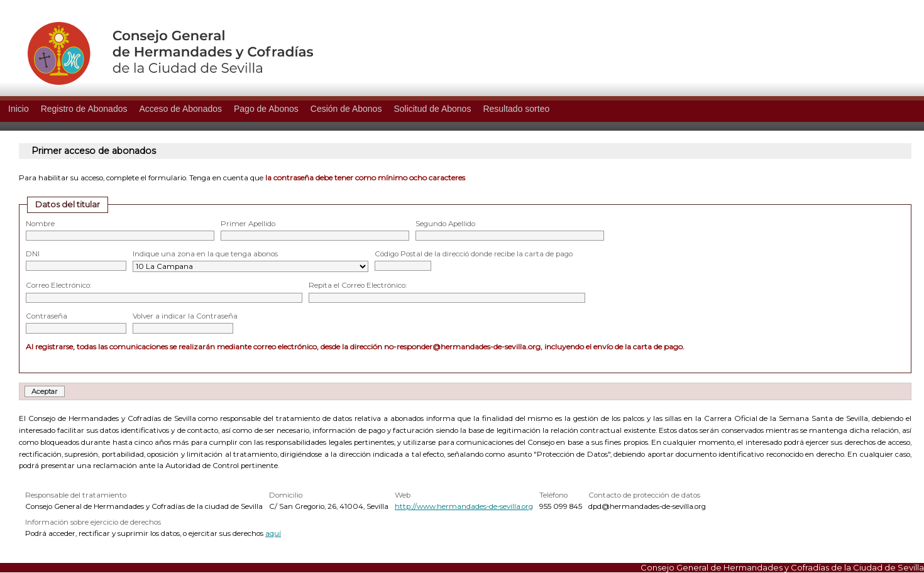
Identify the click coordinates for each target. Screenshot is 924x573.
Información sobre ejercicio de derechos (93, 522)
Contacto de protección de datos (644, 495)
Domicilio (286, 495)
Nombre (40, 224)
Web (403, 495)
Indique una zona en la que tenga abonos (205, 254)
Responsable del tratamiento (76, 495)
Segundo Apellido (445, 224)
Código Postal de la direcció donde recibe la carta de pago (474, 254)
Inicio (19, 109)
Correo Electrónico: (58, 285)
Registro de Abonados (84, 109)
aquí (273, 533)
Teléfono (553, 495)
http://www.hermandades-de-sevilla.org (464, 506)
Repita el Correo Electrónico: (358, 285)
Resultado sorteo (516, 109)
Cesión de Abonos (346, 109)
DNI (33, 254)
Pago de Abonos (266, 109)
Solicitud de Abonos (432, 109)
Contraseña (47, 316)
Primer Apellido (248, 224)
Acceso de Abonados (180, 109)
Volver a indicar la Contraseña (185, 316)
